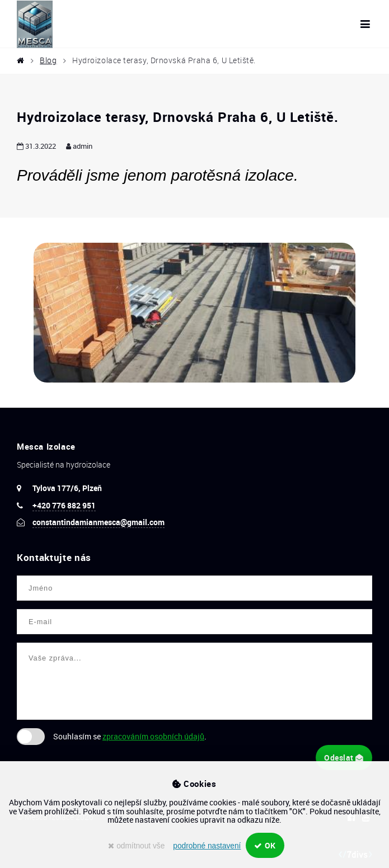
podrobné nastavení (207, 846)
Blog (48, 60)
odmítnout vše (136, 846)
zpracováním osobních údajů (153, 736)
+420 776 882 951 (64, 505)
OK (265, 845)
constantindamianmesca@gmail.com (99, 522)
